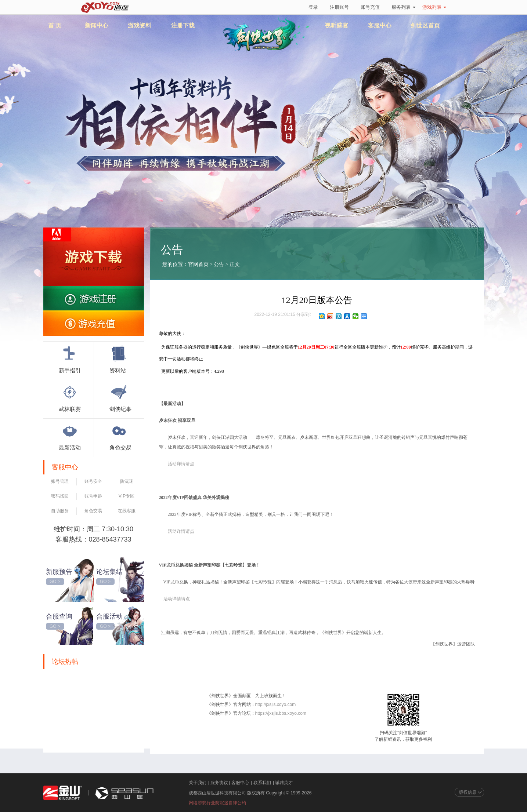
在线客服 (127, 511)
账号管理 (60, 481)
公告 (219, 264)
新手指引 (70, 359)
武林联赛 (70, 397)
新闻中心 (97, 26)
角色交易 (120, 436)
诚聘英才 (284, 783)
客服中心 (380, 26)
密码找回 (60, 496)
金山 (63, 793)
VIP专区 (127, 496)
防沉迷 (127, 481)
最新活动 (70, 436)
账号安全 (93, 481)
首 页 (55, 26)
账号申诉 (93, 496)
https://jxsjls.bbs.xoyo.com (281, 713)
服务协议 (219, 783)
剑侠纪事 (120, 397)
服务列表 (403, 7)
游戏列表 (434, 7)
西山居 (123, 793)
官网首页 (198, 264)
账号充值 (370, 7)
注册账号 (339, 7)
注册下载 (183, 26)
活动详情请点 (177, 599)
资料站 (119, 359)
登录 (313, 7)
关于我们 (198, 783)
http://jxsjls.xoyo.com (276, 704)
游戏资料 (140, 26)
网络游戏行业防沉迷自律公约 (217, 803)
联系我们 (262, 783)
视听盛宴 (336, 26)
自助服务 (60, 511)
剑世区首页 (425, 26)
